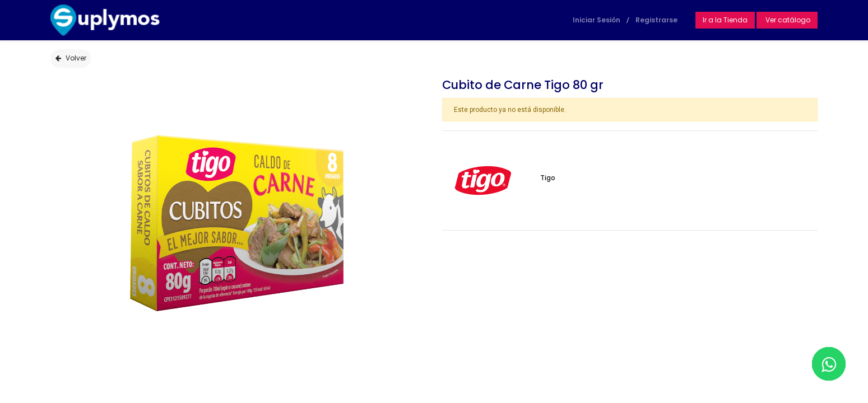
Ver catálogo (787, 20)
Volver (71, 58)
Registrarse (656, 20)
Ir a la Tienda (725, 20)
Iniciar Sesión (597, 20)
